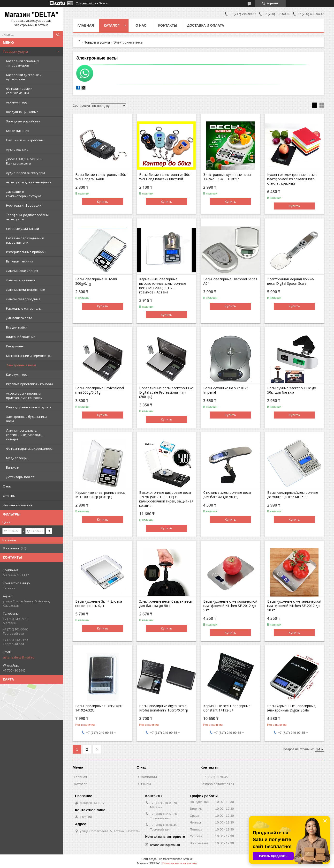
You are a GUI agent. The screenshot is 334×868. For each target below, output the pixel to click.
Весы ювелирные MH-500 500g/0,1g (96, 281)
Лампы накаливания (22, 271)
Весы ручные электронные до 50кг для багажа (292, 390)
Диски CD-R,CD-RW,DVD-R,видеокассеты (24, 161)
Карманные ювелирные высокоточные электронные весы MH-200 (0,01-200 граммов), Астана (163, 286)
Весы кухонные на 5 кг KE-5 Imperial (226, 390)
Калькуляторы (17, 374)
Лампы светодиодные (23, 299)
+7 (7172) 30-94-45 (215, 777)
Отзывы (9, 496)
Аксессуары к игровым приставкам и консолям (24, 396)
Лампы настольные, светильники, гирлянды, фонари (25, 435)
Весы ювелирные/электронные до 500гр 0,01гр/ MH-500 (293, 495)
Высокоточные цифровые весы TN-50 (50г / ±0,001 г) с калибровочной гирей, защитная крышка (166, 499)
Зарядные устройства (23, 121)
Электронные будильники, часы (27, 419)
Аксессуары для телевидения (29, 182)
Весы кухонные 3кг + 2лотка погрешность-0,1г (99, 604)
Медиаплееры (17, 458)
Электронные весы (21, 365)
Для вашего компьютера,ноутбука (24, 194)
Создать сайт (85, 3)
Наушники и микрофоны (25, 140)
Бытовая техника (20, 261)
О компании (148, 777)
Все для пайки (17, 327)
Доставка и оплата (18, 505)
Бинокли (13, 467)
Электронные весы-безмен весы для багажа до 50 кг (166, 604)
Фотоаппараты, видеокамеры (30, 449)
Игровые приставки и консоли (29, 384)
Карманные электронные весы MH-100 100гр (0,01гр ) (100, 495)
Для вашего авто (19, 318)
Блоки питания (18, 131)
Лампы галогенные (21, 280)
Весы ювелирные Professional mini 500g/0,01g (100, 390)
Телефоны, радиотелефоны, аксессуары (28, 217)
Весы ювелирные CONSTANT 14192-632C (99, 708)
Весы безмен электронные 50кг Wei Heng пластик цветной (165, 177)
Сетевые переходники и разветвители (25, 240)
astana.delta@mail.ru (19, 657)
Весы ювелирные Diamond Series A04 (230, 281)
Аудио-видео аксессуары (25, 173)
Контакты (167, 25)
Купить (103, 202)
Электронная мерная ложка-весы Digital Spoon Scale (291, 281)
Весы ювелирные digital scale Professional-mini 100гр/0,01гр (164, 708)
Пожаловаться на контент (180, 863)
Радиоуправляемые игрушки (28, 407)
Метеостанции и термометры (29, 356)
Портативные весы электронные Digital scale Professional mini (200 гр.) (166, 392)
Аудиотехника (17, 150)
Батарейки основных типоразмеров (23, 63)
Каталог (112, 25)
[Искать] (58, 35)
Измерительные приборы (26, 252)
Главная (86, 25)
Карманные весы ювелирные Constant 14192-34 (227, 708)
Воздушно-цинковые (22, 112)
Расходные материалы (24, 308)
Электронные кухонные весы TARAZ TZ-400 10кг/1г (227, 177)
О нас (7, 486)
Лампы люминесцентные (26, 290)
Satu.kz (188, 859)
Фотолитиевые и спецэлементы (19, 91)
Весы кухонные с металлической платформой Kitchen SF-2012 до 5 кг (230, 606)
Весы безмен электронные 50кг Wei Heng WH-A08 (101, 177)
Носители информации (24, 205)
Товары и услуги (15, 52)
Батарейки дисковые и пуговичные (24, 77)
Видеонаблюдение (21, 337)
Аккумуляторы (17, 102)
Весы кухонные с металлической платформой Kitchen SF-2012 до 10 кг (294, 606)
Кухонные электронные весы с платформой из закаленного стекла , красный (292, 179)
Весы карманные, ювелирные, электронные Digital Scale (292, 708)
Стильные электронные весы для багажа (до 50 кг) (227, 495)
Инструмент (15, 346)
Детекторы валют (20, 477)
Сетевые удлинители (23, 229)
